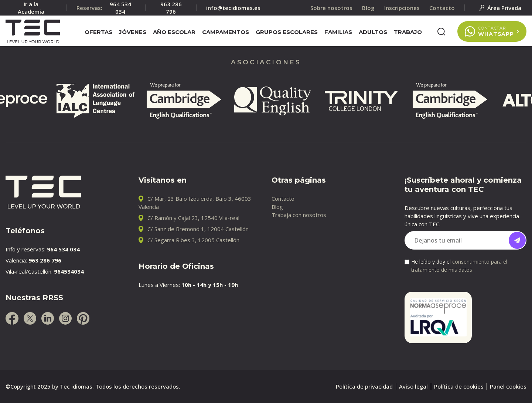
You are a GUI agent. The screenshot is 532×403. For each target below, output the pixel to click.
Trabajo (408, 32)
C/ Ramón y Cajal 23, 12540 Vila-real (193, 218)
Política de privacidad (364, 386)
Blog (277, 207)
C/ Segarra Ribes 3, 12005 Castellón (193, 240)
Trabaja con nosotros (299, 215)
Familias (338, 32)
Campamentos (226, 32)
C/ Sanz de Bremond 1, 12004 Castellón (198, 229)
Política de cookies (459, 386)
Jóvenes (133, 32)
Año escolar (174, 32)
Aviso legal (413, 386)
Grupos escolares (287, 32)
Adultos (373, 32)
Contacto (283, 199)
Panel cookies (508, 386)
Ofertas (98, 32)
